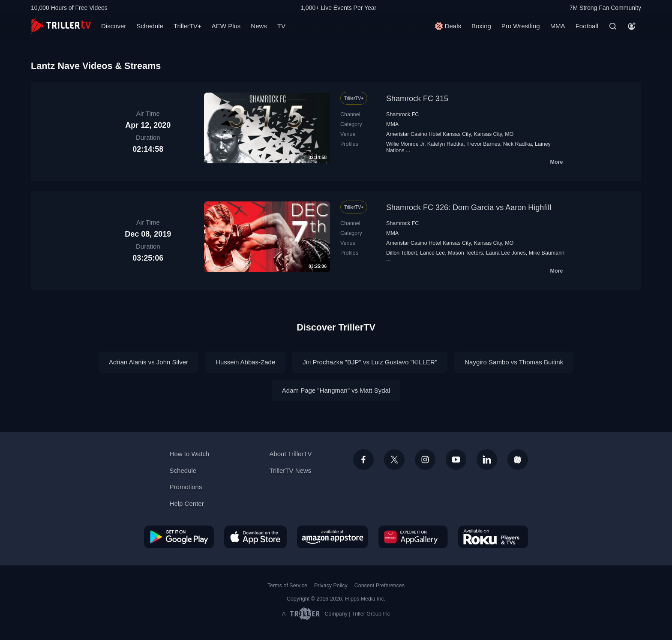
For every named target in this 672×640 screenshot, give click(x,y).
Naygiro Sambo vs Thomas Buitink (514, 362)
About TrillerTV (290, 454)
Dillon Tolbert (402, 253)
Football (587, 26)
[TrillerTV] (61, 26)
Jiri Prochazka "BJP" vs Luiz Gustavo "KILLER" (370, 362)
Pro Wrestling (521, 26)
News (259, 26)
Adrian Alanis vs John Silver (148, 362)
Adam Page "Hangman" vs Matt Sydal (336, 390)
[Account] (632, 26)
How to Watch (190, 454)
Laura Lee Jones (506, 253)
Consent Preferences (379, 586)
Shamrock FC (402, 114)
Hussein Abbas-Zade (245, 362)
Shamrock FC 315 (417, 99)
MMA (558, 26)
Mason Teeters (465, 253)
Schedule (150, 26)
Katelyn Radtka (445, 144)
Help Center (187, 503)
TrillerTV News (290, 470)
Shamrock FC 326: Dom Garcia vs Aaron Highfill (469, 207)
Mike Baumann (547, 253)
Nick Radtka (517, 144)
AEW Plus (226, 26)
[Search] (613, 26)
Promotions (186, 487)
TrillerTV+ (187, 26)
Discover (114, 26)
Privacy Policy (331, 586)
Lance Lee (432, 253)
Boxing (481, 26)
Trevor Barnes (483, 144)
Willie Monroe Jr (405, 144)
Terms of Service (287, 586)
